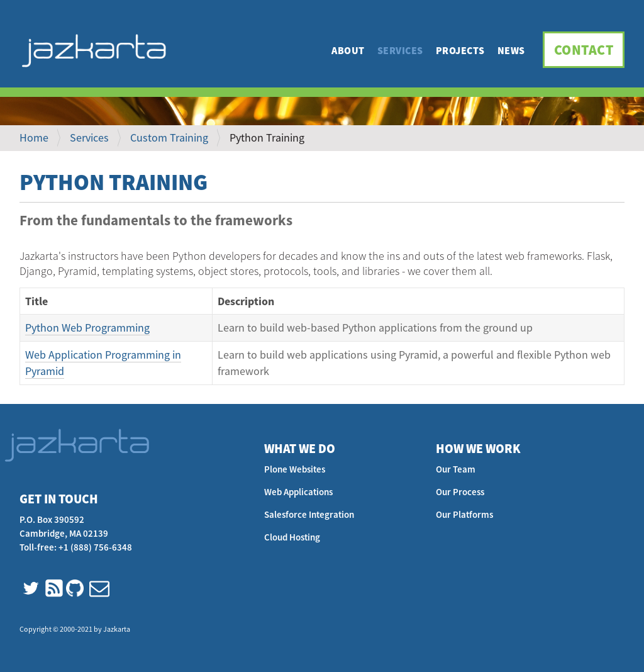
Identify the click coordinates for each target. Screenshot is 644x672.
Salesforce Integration (309, 514)
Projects (460, 50)
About (348, 50)
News (511, 50)
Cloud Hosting (292, 537)
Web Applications (298, 492)
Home (34, 137)
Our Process (460, 492)
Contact (584, 50)
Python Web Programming (87, 328)
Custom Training (169, 137)
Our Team (456, 469)
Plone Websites (295, 469)
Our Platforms (464, 514)
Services (400, 50)
